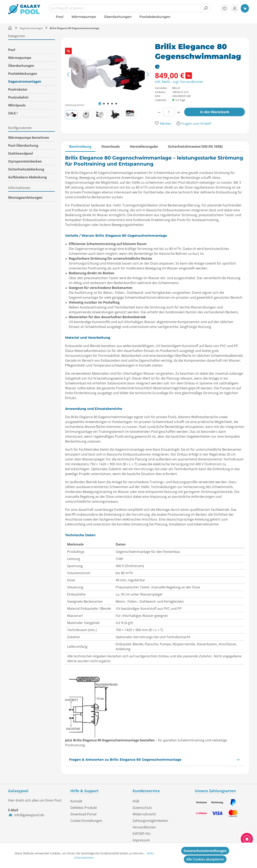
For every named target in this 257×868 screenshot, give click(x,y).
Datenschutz (142, 808)
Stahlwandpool (21, 153)
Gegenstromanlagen (25, 81)
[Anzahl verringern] (159, 112)
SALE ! (13, 113)
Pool (12, 50)
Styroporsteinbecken (25, 161)
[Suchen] (206, 8)
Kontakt (76, 801)
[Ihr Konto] (235, 8)
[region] (110, 80)
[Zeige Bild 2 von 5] (104, 104)
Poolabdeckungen (23, 74)
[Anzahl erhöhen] (179, 112)
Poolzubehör (18, 97)
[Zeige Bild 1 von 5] (100, 104)
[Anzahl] (169, 112)
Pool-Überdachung (23, 145)
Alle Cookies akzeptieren (205, 859)
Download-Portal (83, 814)
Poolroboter (18, 89)
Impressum (141, 840)
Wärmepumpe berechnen (29, 138)
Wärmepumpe (20, 58)
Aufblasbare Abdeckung (27, 177)
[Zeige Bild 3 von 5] (108, 104)
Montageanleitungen (25, 197)
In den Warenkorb (215, 112)
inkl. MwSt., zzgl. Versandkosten (179, 82)
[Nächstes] (148, 74)
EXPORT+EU (142, 834)
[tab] (80, 147)
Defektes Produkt (84, 808)
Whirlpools (17, 105)
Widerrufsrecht (144, 814)
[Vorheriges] (68, 74)
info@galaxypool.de (29, 815)
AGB (136, 801)
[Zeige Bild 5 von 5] (116, 104)
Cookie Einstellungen (86, 821)
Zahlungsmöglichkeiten (150, 821)
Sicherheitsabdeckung (26, 169)
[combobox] (130, 8)
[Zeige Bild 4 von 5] (112, 104)
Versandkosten (144, 827)
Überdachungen (21, 66)
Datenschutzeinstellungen (205, 851)
